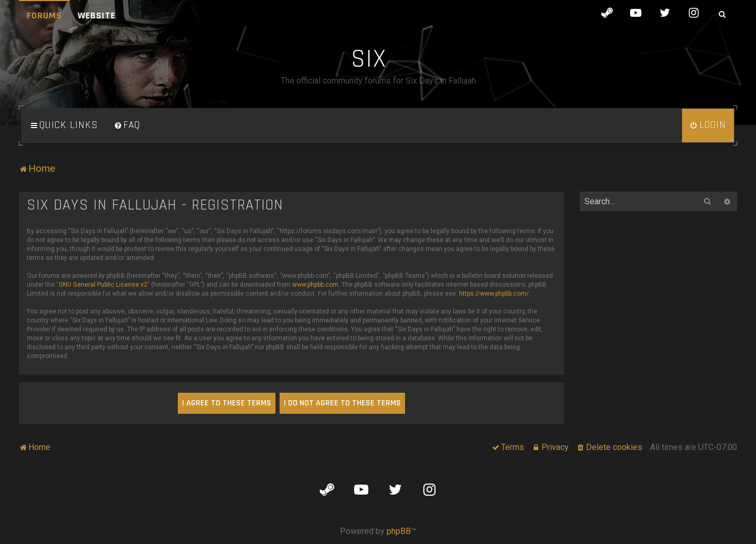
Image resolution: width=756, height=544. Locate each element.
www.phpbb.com (315, 285)
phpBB (399, 531)
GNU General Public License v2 (103, 285)
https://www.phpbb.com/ (494, 294)
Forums (44, 15)
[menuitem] (127, 125)
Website (97, 15)
